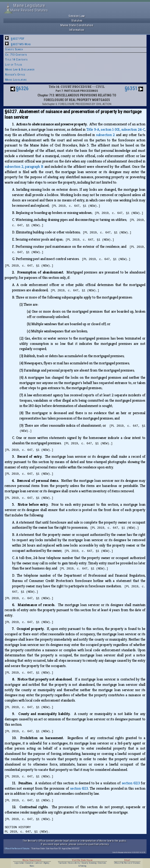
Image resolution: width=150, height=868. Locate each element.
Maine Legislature (16, 80)
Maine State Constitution (77, 25)
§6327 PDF (18, 39)
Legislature (19, 863)
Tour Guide (62, 863)
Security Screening (89, 863)
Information (77, 30)
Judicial (39, 863)
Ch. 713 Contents (16, 55)
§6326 (22, 88)
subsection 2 (105, 135)
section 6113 (131, 783)
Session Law (77, 16)
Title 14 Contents (16, 59)
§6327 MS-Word (21, 44)
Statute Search (14, 49)
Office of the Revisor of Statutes (17, 848)
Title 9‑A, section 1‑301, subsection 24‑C (116, 129)
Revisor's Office (15, 75)
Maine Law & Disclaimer (20, 69)
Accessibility (74, 863)
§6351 (131, 88)
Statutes (77, 21)
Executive (29, 863)
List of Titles (14, 65)
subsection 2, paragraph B (24, 167)
